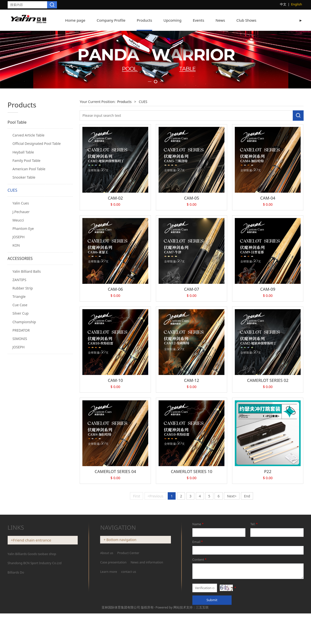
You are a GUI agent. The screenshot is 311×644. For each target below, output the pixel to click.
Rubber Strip (23, 365)
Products (144, 20)
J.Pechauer (21, 289)
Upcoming (173, 20)
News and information (147, 639)
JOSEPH (19, 314)
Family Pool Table (27, 237)
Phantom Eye (23, 305)
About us (107, 630)
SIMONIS (20, 415)
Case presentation (113, 639)
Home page (75, 20)
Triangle (19, 373)
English (296, 4)
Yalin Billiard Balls (27, 348)
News (220, 20)
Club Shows (246, 20)
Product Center (128, 630)
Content (200, 636)
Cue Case (20, 382)
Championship (24, 399)
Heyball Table (23, 229)
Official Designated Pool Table (37, 221)
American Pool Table (29, 246)
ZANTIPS (19, 357)
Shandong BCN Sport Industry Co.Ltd (35, 640)
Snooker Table (24, 254)
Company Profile (111, 20)
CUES (13, 267)
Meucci (18, 297)
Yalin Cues (21, 280)
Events (199, 20)
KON (16, 322)
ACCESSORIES (20, 335)
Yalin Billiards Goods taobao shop (32, 631)
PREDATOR (21, 407)
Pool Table (17, 199)
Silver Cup (21, 390)
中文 (283, 4)
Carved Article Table (29, 212)
